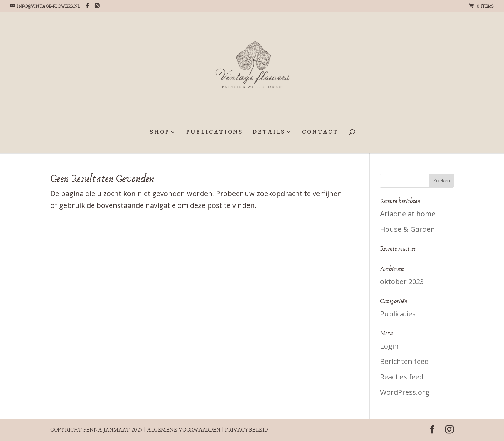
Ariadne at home (408, 214)
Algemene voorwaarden (184, 430)
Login (389, 346)
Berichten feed (404, 361)
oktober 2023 (402, 282)
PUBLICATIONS (215, 132)
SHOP (160, 132)
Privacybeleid (246, 430)
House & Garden (408, 229)
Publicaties (398, 314)
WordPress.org (405, 392)
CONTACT (320, 132)
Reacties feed (402, 377)
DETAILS (269, 132)
